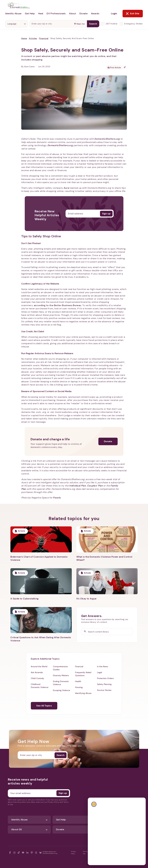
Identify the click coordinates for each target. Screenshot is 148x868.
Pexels (57, 498)
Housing (79, 687)
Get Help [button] (30, 13)
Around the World (39, 666)
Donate (108, 441)
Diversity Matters (61, 675)
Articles (33, 38)
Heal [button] (41, 13)
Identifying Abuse (83, 693)
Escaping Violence (61, 690)
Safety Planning (104, 684)
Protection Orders (105, 678)
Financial (44, 38)
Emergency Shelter (134, 24)
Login (114, 13)
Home (24, 38)
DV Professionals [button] (56, 13)
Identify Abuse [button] (13, 13)
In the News (103, 666)
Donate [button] (83, 13)
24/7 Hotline (112, 24)
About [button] (72, 13)
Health (78, 681)
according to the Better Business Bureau (58, 305)
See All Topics (44, 706)
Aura (66, 188)
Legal (100, 672)
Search (93, 24)
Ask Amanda (37, 672)
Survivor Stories (104, 690)
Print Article (114, 68)
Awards (95, 13)
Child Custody (37, 678)
